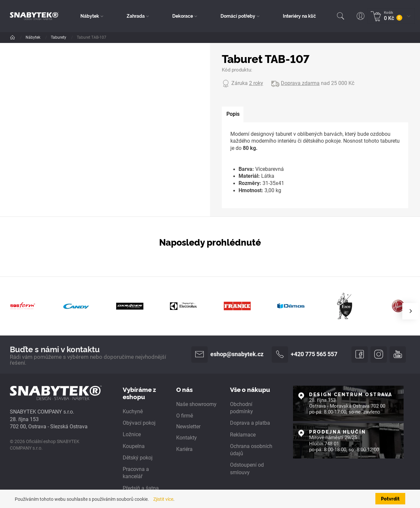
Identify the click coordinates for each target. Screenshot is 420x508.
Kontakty (187, 438)
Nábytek (33, 37)
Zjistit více (163, 499)
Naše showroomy (196, 404)
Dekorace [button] (183, 16)
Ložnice (132, 435)
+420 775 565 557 (304, 355)
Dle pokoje (61, 37)
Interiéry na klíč (299, 16)
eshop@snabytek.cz (227, 355)
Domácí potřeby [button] (238, 16)
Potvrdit (390, 498)
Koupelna (134, 446)
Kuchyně (133, 412)
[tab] (233, 115)
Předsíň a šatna (141, 488)
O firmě (185, 416)
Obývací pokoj (93, 37)
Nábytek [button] (90, 16)
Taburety (123, 37)
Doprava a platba (250, 423)
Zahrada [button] (136, 16)
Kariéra (184, 449)
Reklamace (243, 435)
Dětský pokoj (138, 458)
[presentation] (410, 311)
